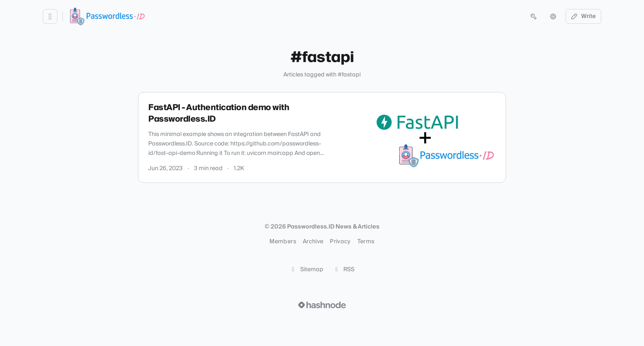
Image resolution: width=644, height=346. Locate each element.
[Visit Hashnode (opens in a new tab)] (322, 305)
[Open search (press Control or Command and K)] (534, 16)
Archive (313, 242)
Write (584, 16)
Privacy (340, 242)
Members (283, 242)
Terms (366, 242)
